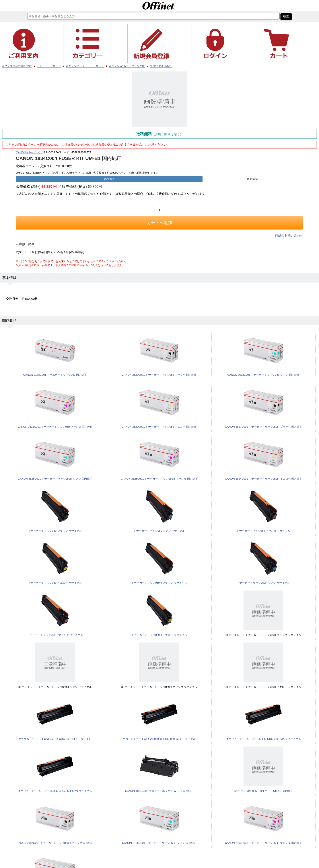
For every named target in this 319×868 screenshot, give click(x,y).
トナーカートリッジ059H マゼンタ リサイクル (55, 635)
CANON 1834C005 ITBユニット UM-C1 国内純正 (263, 791)
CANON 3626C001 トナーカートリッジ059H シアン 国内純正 (55, 479)
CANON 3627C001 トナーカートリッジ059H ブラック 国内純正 (263, 427)
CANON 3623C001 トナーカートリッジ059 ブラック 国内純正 (159, 375)
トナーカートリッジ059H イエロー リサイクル (159, 635)
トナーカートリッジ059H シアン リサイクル (263, 583)
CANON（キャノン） (29, 152)
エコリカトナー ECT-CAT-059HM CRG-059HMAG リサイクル (264, 739)
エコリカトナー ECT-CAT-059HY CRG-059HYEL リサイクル (159, 739)
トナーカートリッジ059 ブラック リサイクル (55, 531)
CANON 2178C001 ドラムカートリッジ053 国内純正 (55, 375)
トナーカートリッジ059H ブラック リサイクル (159, 583)
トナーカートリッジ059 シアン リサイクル (159, 531)
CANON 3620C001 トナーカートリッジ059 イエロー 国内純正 (159, 427)
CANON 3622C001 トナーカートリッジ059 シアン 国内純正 (264, 375)
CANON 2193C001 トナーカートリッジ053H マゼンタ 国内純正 (263, 843)
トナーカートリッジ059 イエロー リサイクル (55, 583)
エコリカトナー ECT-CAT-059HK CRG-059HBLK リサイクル (55, 739)
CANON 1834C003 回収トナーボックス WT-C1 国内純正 (159, 791)
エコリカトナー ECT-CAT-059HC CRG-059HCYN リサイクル (55, 791)
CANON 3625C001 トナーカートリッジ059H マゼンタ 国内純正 (159, 479)
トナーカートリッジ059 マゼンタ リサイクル (264, 531)
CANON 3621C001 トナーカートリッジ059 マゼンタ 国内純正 (55, 427)
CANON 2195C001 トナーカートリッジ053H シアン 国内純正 (159, 843)
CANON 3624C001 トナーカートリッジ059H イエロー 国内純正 (263, 479)
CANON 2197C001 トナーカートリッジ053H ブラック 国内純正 (55, 843)
